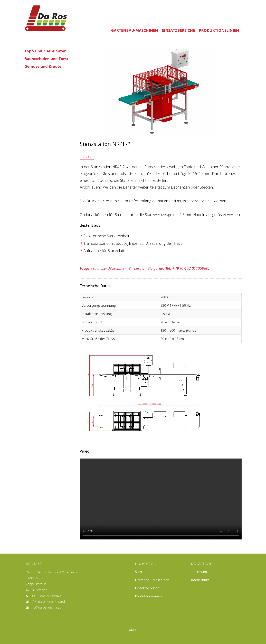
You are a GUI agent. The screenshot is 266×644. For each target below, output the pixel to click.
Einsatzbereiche (178, 30)
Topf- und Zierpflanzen (45, 51)
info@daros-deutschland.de (50, 602)
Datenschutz (199, 580)
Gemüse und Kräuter (44, 66)
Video (87, 156)
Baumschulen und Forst (46, 59)
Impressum (198, 572)
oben (133, 630)
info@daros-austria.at (45, 607)
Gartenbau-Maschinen (135, 30)
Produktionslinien (219, 30)
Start (139, 572)
